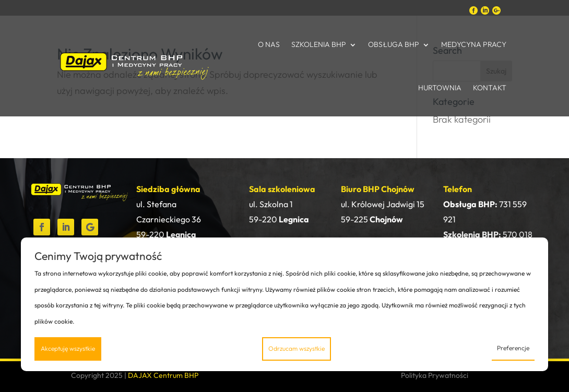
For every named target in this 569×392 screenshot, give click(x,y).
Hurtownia (440, 88)
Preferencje (513, 348)
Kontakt (490, 88)
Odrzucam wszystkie (297, 348)
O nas (269, 44)
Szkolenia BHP (319, 44)
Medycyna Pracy (474, 44)
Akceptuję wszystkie (68, 348)
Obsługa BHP (394, 44)
